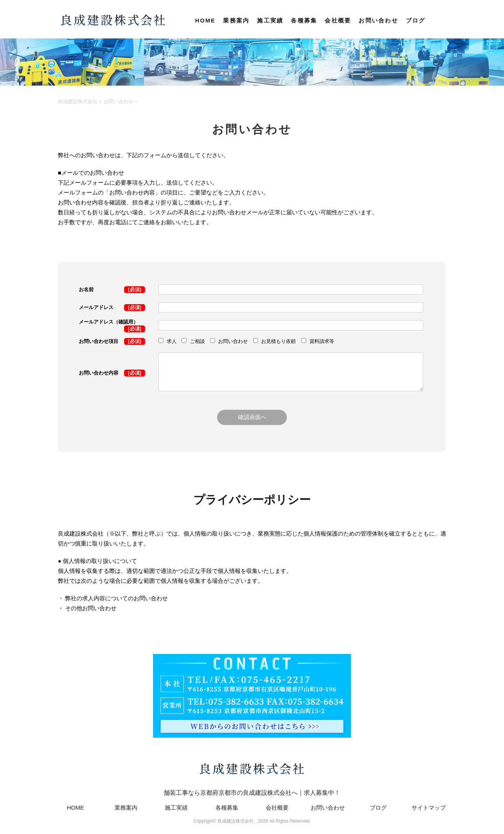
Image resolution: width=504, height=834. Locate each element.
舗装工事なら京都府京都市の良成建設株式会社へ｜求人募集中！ (252, 774)
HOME (205, 20)
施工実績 (270, 20)
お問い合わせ (378, 20)
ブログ (416, 20)
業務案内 (236, 20)
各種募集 (304, 20)
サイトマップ (429, 808)
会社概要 (338, 20)
